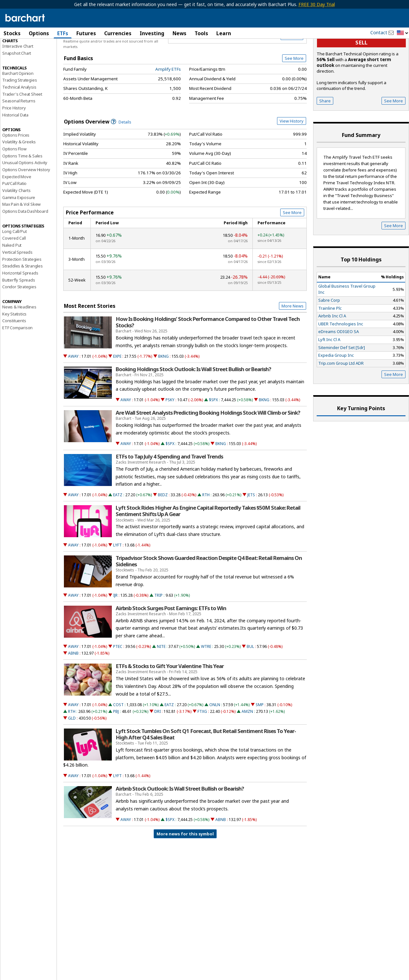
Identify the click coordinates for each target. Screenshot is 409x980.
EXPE (117, 387)
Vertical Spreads (17, 283)
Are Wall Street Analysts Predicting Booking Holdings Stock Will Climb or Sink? (208, 444)
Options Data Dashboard (25, 242)
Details (121, 153)
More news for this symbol (185, 865)
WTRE (206, 677)
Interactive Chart (18, 77)
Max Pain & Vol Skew (21, 235)
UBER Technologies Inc (341, 355)
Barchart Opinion (18, 104)
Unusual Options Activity (25, 194)
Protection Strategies (22, 290)
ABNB (73, 684)
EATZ (118, 526)
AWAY (73, 387)
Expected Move (17, 208)
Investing (152, 33)
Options (39, 33)
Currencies (118, 33)
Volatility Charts (16, 221)
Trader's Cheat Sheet (22, 125)
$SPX (213, 431)
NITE (161, 677)
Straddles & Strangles (23, 297)
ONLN (215, 736)
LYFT (117, 576)
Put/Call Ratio (14, 214)
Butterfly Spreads (19, 311)
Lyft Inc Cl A (329, 370)
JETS (251, 526)
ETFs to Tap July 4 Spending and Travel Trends (169, 488)
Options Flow (14, 180)
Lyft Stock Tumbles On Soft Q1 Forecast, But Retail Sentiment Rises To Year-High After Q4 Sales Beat (206, 765)
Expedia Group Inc (336, 386)
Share (325, 132)
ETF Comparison (17, 359)
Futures (86, 33)
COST (118, 736)
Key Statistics (14, 345)
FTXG (202, 742)
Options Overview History (26, 201)
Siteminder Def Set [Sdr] (342, 378)
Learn (224, 33)
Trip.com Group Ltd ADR (341, 394)
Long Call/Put (14, 262)
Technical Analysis (19, 118)
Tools (201, 33)
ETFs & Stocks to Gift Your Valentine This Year (170, 697)
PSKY (170, 431)
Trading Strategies (19, 111)
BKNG (163, 387)
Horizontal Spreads (20, 304)
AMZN (247, 742)
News (179, 33)
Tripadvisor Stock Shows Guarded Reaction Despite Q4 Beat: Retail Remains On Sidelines (209, 592)
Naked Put (12, 276)
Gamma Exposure (19, 228)
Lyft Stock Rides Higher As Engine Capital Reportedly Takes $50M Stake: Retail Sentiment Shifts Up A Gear (208, 542)
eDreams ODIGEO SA (339, 363)
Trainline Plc (330, 339)
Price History (14, 139)
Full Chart (292, 67)
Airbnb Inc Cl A (332, 347)
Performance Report (21, 57)
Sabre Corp (329, 331)
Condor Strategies (19, 318)
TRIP (158, 626)
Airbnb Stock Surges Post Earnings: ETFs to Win (171, 639)
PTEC (118, 677)
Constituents (14, 352)
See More (294, 89)
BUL (250, 677)
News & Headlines (19, 338)
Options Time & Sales (22, 187)
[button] (403, 33)
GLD (72, 749)
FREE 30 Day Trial (317, 4)
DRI (158, 742)
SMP (260, 736)
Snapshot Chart (17, 84)
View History (292, 152)
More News (293, 337)
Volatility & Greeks (19, 173)
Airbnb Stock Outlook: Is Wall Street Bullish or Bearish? (180, 820)
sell (361, 74)
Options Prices (16, 166)
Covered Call (14, 269)
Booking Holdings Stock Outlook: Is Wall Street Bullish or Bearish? (193, 400)
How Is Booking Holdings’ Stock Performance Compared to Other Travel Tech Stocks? (208, 353)
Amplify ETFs (168, 100)
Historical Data (15, 146)
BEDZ (163, 526)
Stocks (12, 33)
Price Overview (17, 50)
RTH (206, 526)
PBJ (116, 742)
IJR (115, 626)
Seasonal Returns (19, 132)
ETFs (63, 33)
